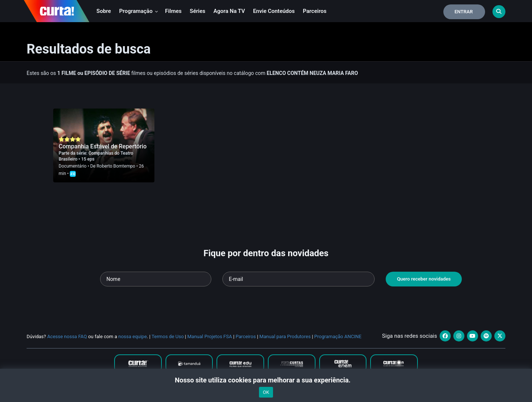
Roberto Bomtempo (116, 166)
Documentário (73, 166)
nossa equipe (132, 336)
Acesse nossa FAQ (67, 336)
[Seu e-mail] (299, 279)
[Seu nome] (156, 279)
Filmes (173, 11)
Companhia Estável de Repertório (103, 146)
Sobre (104, 11)
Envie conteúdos (274, 11)
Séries (198, 11)
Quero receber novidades (424, 279)
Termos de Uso (168, 336)
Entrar (464, 12)
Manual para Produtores (285, 336)
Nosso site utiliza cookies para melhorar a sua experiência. (266, 380)
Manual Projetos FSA (210, 336)
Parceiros (315, 11)
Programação (138, 11)
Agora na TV (229, 11)
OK (266, 392)
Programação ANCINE (338, 336)
